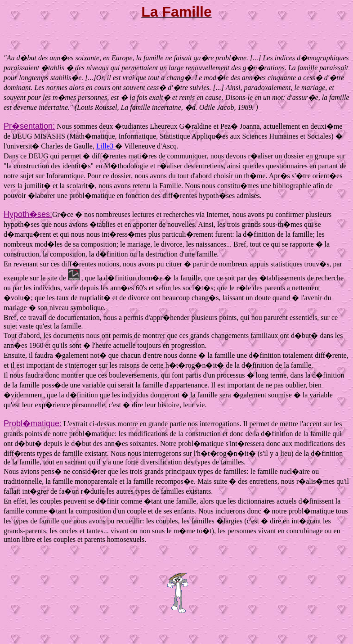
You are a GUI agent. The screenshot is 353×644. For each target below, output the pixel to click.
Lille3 (106, 146)
